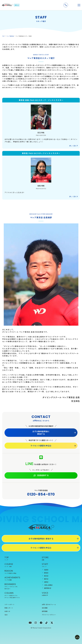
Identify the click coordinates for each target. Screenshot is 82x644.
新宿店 (46, 573)
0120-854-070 (41, 494)
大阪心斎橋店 (48, 585)
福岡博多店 (48, 588)
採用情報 (45, 611)
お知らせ (7, 611)
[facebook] (41, 623)
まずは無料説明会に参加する (41, 433)
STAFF (60, 565)
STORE (60, 558)
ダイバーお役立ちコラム (11, 595)
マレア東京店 (10, 36)
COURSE (22, 565)
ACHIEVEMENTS (22, 579)
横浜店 (46, 579)
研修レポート (9, 608)
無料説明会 (72, 5)
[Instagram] (36, 623)
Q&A (6, 615)
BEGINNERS (22, 586)
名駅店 (46, 582)
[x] (52, 623)
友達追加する (41, 475)
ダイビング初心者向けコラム (12, 597)
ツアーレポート (9, 604)
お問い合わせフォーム (49, 604)
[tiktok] (46, 623)
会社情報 (45, 608)
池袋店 (46, 570)
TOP (3, 36)
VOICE (60, 594)
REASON (22, 572)
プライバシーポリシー (49, 615)
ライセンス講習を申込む (41, 446)
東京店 (46, 576)
